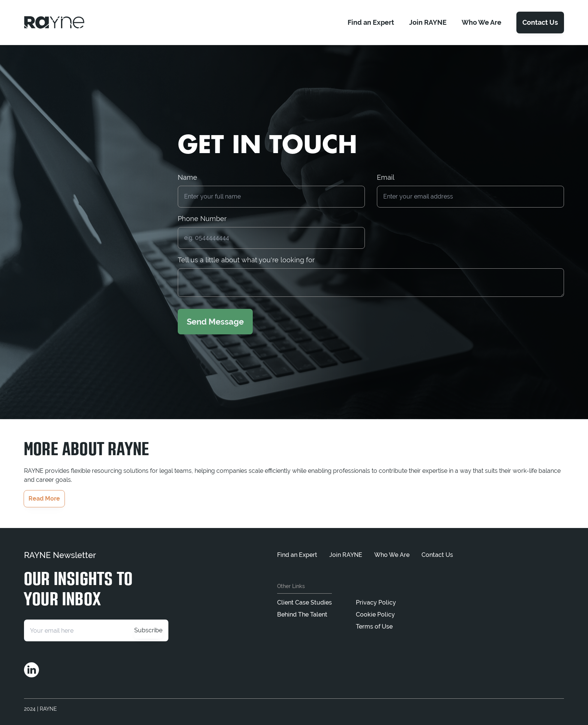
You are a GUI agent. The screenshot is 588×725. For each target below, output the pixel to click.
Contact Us (540, 22)
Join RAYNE (346, 555)
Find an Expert (297, 555)
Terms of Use (374, 626)
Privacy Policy (376, 602)
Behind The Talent (302, 614)
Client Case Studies (304, 602)
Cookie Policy (375, 614)
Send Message (215, 322)
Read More (44, 499)
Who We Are (392, 555)
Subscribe (148, 630)
